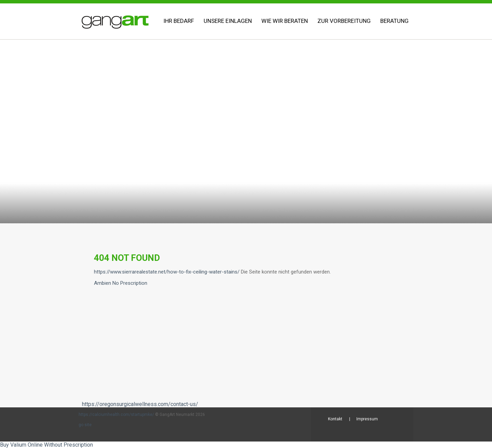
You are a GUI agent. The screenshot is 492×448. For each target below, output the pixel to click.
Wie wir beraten (285, 21)
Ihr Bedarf (179, 21)
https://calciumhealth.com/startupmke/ (116, 415)
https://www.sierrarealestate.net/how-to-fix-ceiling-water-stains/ (167, 272)
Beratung (394, 21)
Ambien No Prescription (121, 283)
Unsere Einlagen (228, 21)
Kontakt (335, 419)
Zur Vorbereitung (344, 21)
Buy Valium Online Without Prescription (46, 445)
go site (85, 425)
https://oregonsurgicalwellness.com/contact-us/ (140, 404)
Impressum (367, 419)
